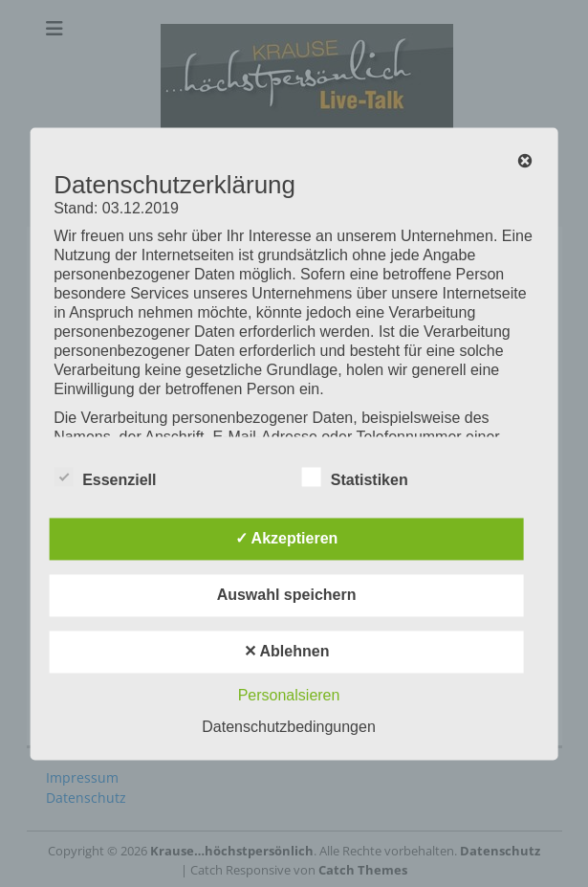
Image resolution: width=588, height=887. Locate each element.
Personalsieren (289, 695)
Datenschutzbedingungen (288, 727)
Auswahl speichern (287, 595)
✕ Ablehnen (287, 651)
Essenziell (105, 477)
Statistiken (355, 477)
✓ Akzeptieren (287, 538)
